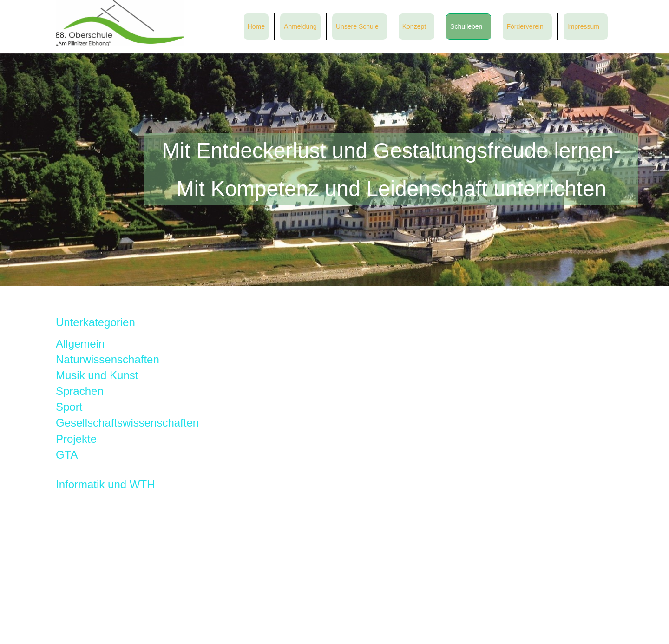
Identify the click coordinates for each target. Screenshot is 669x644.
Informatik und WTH (105, 484)
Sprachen (80, 391)
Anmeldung (300, 26)
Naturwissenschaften (108, 359)
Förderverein (525, 26)
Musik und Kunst (97, 375)
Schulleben (466, 26)
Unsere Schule (357, 26)
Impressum (583, 26)
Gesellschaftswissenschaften (127, 423)
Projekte (76, 439)
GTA (67, 455)
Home (256, 26)
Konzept (414, 26)
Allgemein (80, 344)
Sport (69, 407)
